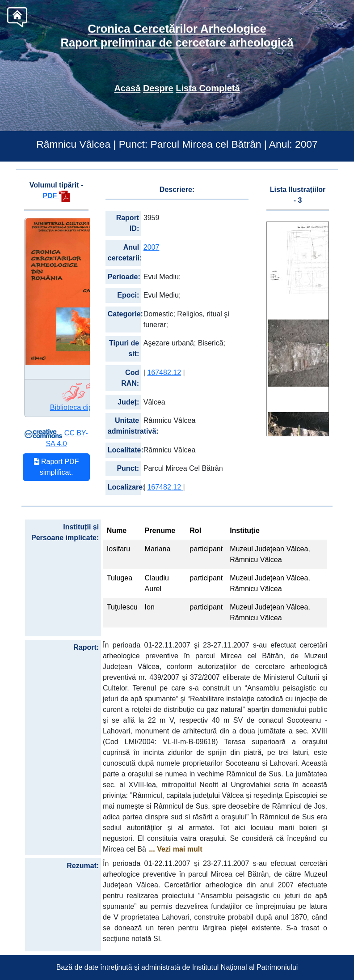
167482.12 (164, 373)
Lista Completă (208, 88)
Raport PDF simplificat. (57, 467)
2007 (152, 247)
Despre (158, 88)
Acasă (127, 88)
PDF (56, 196)
